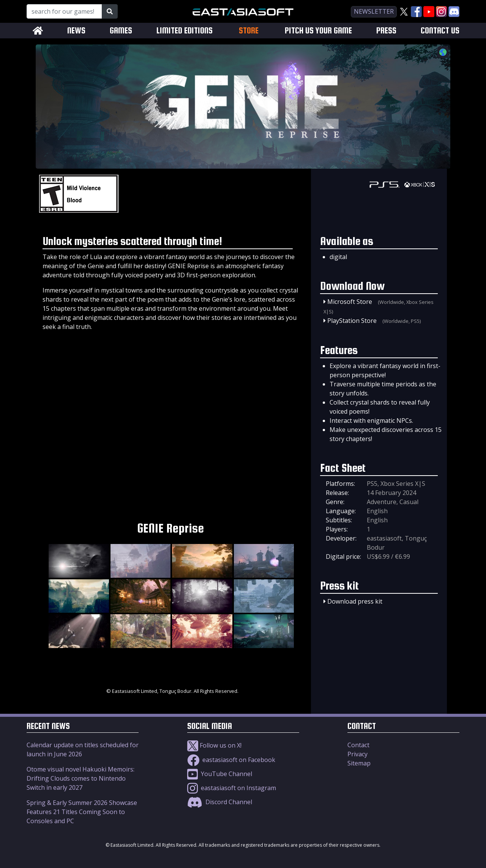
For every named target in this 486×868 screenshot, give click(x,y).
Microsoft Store (350, 302)
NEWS (76, 31)
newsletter (374, 11)
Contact (358, 745)
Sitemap (359, 763)
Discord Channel (220, 802)
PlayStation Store (352, 321)
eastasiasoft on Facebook (231, 760)
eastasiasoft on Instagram (232, 788)
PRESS (386, 31)
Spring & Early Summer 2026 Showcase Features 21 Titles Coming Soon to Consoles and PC (82, 812)
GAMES (121, 31)
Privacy (357, 754)
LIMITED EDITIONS (185, 31)
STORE (249, 30)
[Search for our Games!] (64, 11)
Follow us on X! (214, 745)
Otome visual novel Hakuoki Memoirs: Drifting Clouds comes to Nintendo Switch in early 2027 (80, 778)
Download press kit (355, 601)
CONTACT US (440, 31)
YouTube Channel (220, 774)
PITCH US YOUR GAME (318, 31)
